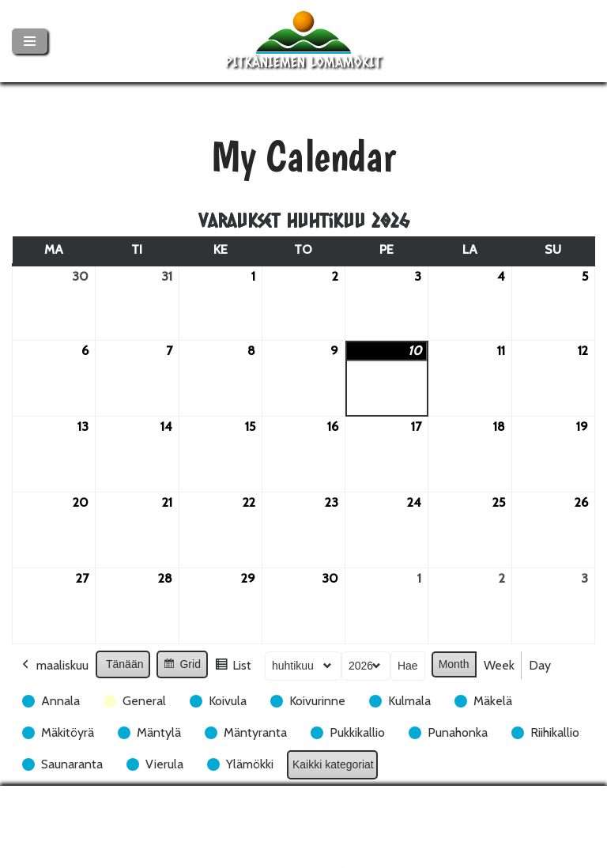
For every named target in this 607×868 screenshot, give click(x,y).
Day (540, 665)
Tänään (124, 664)
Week (499, 665)
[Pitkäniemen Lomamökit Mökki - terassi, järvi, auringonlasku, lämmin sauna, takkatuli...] (303, 41)
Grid (181, 666)
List (233, 668)
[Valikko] (30, 41)
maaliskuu (54, 666)
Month (454, 664)
